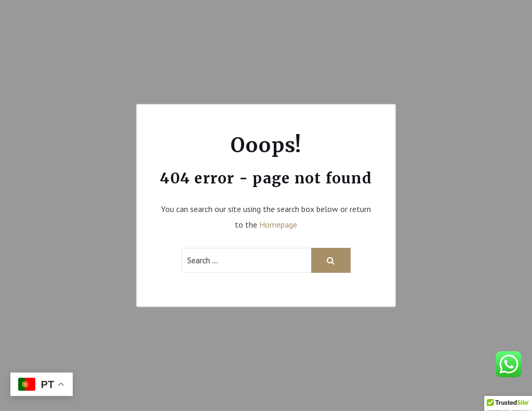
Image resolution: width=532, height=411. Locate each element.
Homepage (278, 224)
